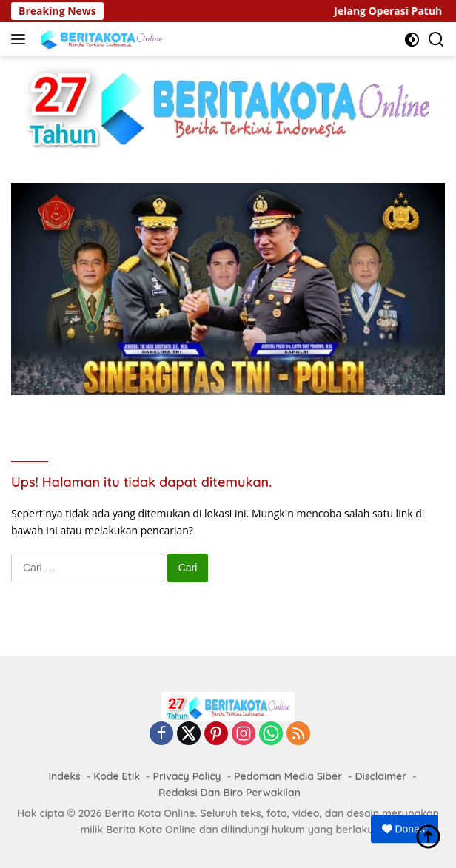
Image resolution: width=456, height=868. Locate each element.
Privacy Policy (187, 776)
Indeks (64, 776)
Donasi (405, 829)
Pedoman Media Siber (288, 776)
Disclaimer (381, 776)
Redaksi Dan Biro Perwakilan (229, 793)
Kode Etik (117, 776)
